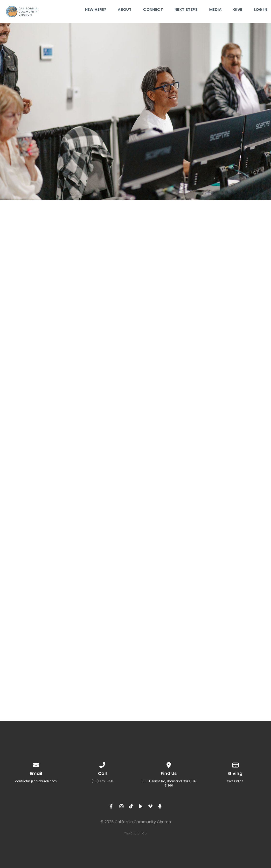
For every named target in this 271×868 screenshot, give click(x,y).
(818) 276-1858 (102, 781)
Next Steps (186, 10)
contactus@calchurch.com (36, 781)
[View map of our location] (169, 764)
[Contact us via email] (36, 764)
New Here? (96, 10)
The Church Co (135, 833)
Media (215, 10)
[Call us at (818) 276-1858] (102, 764)
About (125, 10)
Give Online (235, 781)
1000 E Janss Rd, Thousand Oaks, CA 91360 (169, 783)
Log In (261, 10)
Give (238, 10)
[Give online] (235, 764)
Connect (153, 10)
